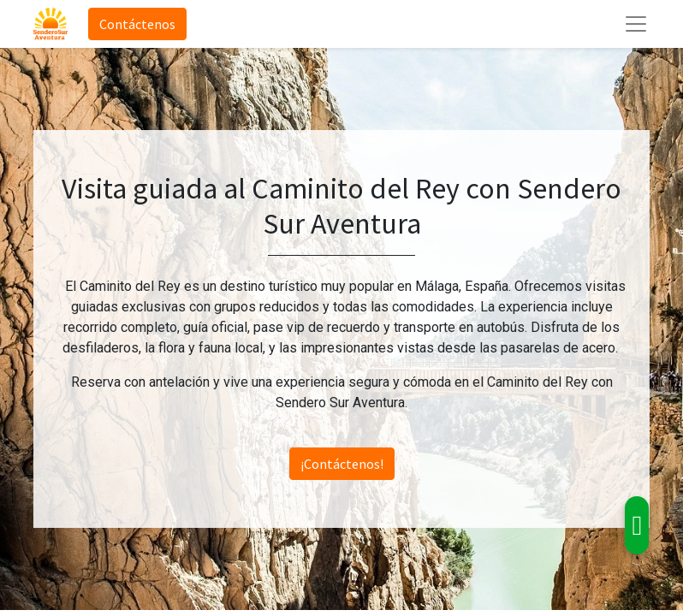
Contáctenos (137, 24)
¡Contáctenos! (342, 464)
